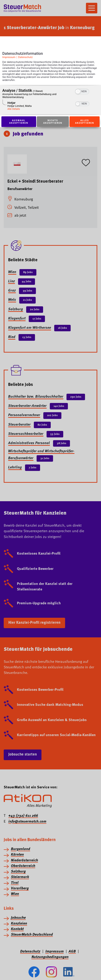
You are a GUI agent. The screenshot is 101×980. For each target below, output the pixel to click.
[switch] (82, 91)
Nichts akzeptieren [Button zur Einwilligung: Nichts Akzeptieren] (53, 122)
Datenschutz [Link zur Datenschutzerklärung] (25, 57)
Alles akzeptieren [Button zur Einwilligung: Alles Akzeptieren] (85, 122)
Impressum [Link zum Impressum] (9, 57)
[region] (50, 100)
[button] (78, 92)
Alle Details (14, 109)
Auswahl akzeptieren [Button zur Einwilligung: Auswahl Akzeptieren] (19, 122)
